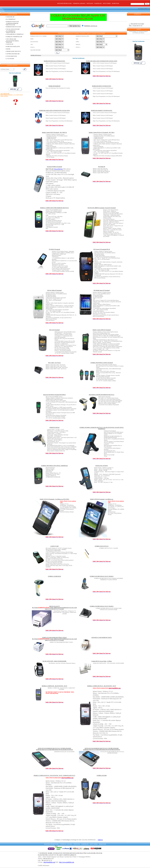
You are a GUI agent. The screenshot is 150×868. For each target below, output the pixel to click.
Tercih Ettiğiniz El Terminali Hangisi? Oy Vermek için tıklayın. (139, 32)
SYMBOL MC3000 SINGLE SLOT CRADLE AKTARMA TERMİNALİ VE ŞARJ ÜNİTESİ (109, 579)
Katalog (2, 11)
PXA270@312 (58, 169)
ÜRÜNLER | (90, 3)
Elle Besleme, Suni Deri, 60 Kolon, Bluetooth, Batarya (62, 663)
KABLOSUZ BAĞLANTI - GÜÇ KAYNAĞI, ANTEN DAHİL (109, 663)
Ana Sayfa (2, 9)
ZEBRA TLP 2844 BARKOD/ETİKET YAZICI (61, 642)
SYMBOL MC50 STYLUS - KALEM (109, 548)
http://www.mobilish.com (67, 862)
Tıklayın (100, 840)
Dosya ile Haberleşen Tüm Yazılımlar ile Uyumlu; (58, 88)
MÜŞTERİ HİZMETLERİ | (65, 3)
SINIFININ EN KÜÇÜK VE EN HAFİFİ (64, 752)
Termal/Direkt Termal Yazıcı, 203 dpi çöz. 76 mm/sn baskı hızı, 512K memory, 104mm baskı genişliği (65, 612)
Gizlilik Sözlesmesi (44, 865)
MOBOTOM (115, 3)
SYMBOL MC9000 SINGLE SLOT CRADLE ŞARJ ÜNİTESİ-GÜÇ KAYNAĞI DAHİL (109, 609)
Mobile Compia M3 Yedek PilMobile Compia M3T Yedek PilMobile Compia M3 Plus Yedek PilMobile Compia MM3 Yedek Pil (101, 171)
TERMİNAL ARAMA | (79, 3)
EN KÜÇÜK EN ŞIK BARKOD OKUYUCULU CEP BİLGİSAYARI (112, 752)
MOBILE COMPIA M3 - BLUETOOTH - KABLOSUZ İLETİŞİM (61, 689)
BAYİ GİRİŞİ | (107, 3)
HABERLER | (99, 3)
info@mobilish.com (49, 862)
